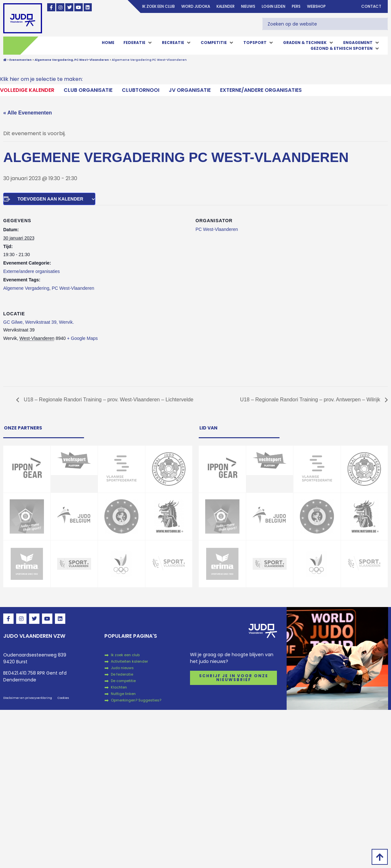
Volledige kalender (27, 90)
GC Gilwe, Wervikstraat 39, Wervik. (39, 322)
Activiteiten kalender (129, 661)
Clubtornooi (141, 90)
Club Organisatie (88, 90)
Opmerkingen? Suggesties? (136, 700)
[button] (138, 43)
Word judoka (196, 6)
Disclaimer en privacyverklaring (28, 698)
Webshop (316, 6)
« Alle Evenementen (28, 113)
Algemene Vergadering (26, 288)
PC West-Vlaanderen (73, 288)
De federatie (122, 674)
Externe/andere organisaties (261, 90)
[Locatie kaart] (354, 343)
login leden (274, 6)
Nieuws (248, 6)
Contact (371, 6)
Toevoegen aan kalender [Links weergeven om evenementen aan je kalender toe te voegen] (50, 199)
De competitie (123, 681)
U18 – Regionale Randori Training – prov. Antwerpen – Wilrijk (311, 400)
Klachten (119, 687)
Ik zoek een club (159, 6)
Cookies (63, 698)
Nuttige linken (123, 694)
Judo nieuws (122, 668)
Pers (296, 6)
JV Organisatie (190, 90)
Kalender (226, 6)
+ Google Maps (82, 338)
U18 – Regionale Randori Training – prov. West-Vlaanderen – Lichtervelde (108, 400)
